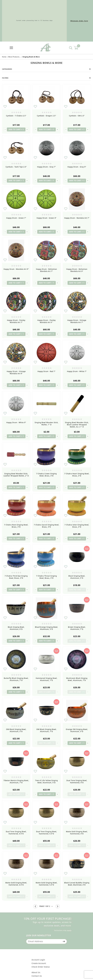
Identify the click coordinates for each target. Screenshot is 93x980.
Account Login (38, 960)
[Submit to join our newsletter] (64, 941)
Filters (47, 78)
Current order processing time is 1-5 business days (34, 21)
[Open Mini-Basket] (77, 48)
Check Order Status (41, 967)
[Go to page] (47, 906)
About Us (36, 972)
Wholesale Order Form (79, 21)
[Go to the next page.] (58, 906)
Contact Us (37, 976)
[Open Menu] (11, 48)
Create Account (39, 963)
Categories (47, 69)
